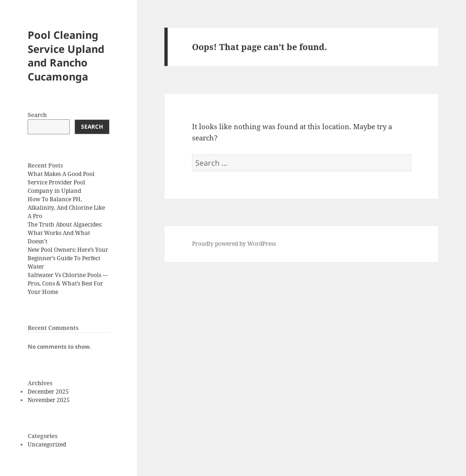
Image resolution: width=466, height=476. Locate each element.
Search (37, 115)
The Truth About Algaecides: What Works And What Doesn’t (65, 233)
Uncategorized (47, 444)
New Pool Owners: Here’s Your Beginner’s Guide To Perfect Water (68, 258)
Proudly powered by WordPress (234, 244)
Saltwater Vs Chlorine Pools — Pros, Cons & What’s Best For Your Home (68, 283)
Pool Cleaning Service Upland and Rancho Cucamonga (66, 56)
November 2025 (49, 400)
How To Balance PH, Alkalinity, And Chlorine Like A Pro (66, 208)
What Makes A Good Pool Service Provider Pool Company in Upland (61, 182)
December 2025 (48, 392)
